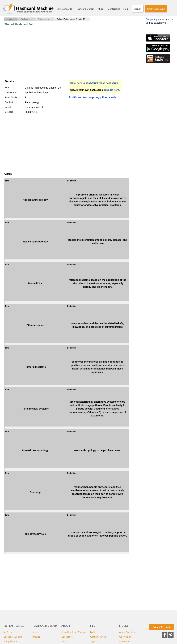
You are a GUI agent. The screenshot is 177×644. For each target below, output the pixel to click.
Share (64, 641)
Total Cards (11, 97)
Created (9, 112)
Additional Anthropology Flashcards (93, 97)
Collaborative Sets (13, 637)
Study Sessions (11, 641)
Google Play (125, 637)
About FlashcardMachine (74, 632)
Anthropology (43, 19)
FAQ (92, 632)
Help (126, 9)
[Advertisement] (68, 53)
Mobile (124, 626)
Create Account (156, 9)
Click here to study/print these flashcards (94, 83)
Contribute (114, 9)
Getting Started (98, 637)
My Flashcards (64, 9)
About (101, 9)
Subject (9, 102)
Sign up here (112, 90)
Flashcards (25, 19)
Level (8, 107)
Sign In (138, 9)
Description (11, 92)
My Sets (8, 632)
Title (7, 88)
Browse (36, 637)
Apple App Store (128, 632)
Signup (94, 641)
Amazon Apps (126, 641)
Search (170, 9)
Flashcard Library (85, 9)
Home (10, 19)
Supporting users (155, 19)
